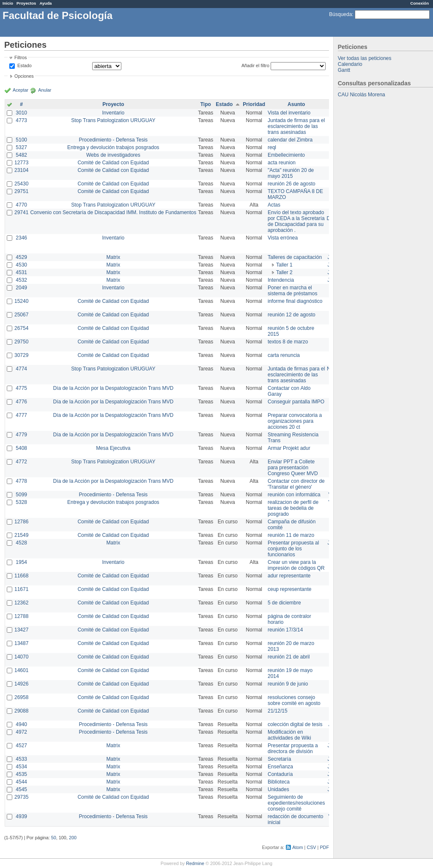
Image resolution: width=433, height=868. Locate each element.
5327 (21, 147)
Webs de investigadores (113, 155)
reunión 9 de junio (288, 684)
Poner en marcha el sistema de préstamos (292, 291)
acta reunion (282, 163)
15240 (21, 301)
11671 (21, 589)
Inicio (8, 3)
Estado (25, 65)
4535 (21, 774)
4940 (21, 724)
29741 (21, 212)
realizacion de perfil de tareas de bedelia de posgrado (293, 508)
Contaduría (280, 774)
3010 (21, 113)
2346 (21, 238)
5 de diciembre (284, 603)
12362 (21, 603)
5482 (21, 155)
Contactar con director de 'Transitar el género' (296, 484)
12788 (21, 616)
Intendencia (281, 280)
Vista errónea (283, 238)
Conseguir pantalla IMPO (296, 402)
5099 (21, 495)
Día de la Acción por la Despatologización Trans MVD (113, 388)
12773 (21, 163)
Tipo (206, 104)
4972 (21, 732)
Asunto (296, 104)
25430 (21, 184)
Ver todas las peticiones (365, 58)
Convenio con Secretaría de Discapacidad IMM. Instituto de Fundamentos (113, 212)
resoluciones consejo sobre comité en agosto (294, 700)
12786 (21, 522)
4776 (21, 402)
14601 (21, 670)
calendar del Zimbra (290, 140)
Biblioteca (279, 782)
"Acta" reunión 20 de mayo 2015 (291, 173)
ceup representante (289, 589)
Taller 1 (284, 265)
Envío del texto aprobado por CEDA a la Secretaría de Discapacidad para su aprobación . (296, 221)
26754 (21, 328)
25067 (21, 315)
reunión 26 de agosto (292, 184)
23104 (21, 170)
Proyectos (26, 3)
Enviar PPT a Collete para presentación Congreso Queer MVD (293, 468)
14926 (21, 684)
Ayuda (45, 3)
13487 (21, 643)
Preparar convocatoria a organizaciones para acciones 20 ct (295, 421)
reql (272, 147)
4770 (21, 205)
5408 (21, 448)
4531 (21, 272)
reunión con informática (294, 495)
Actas (274, 205)
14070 (21, 657)
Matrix (113, 257)
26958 (21, 697)
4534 (21, 767)
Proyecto (113, 104)
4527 (21, 746)
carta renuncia (284, 355)
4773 (21, 120)
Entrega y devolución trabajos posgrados (113, 147)
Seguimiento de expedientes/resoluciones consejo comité (296, 803)
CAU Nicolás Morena (362, 95)
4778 (21, 481)
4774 (21, 369)
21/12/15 (278, 711)
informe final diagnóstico (295, 301)
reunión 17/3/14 (285, 630)
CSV (311, 847)
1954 (21, 562)
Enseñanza (280, 767)
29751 (21, 191)
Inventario (113, 113)
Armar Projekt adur (289, 448)
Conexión (419, 3)
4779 (21, 435)
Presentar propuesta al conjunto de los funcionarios (293, 549)
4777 (21, 415)
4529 (21, 257)
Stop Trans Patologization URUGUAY (113, 120)
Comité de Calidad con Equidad (113, 163)
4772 (21, 462)
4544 (21, 782)
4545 (21, 789)
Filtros (21, 57)
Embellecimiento (286, 155)
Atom (297, 847)
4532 (21, 280)
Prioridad (254, 104)
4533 (21, 759)
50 (54, 838)
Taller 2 (284, 272)
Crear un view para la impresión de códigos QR (296, 565)
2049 (21, 288)
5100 (21, 140)
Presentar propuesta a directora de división (293, 748)
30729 (21, 355)
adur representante (289, 576)
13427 (21, 630)
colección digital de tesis (295, 724)
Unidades (278, 789)
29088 (21, 711)
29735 (21, 797)
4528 (21, 543)
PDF (324, 847)
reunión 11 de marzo (291, 535)
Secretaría (279, 759)
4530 (21, 265)
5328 (21, 502)
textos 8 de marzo (288, 342)
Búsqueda (340, 14)
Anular (45, 90)
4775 (21, 388)
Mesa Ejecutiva (113, 448)
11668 (21, 576)
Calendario (350, 64)
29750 (21, 342)
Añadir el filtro (255, 65)
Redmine (195, 863)
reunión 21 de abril (289, 657)
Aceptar (21, 90)
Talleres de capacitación (295, 257)
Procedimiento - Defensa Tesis (114, 140)
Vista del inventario (289, 113)
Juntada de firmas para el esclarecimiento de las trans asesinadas (296, 126)
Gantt (344, 70)
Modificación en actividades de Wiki (289, 735)
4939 (21, 816)
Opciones (24, 76)
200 (73, 838)
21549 (21, 535)
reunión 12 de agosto (292, 315)
